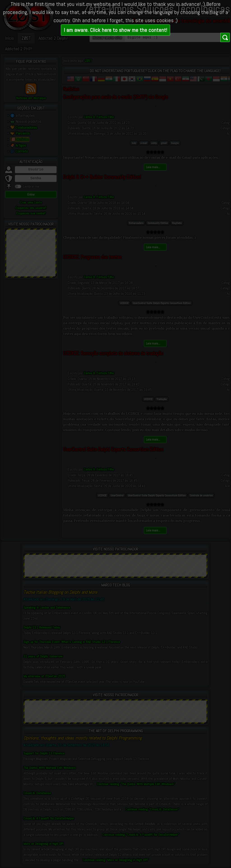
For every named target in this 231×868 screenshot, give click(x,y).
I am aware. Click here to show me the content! (115, 30)
